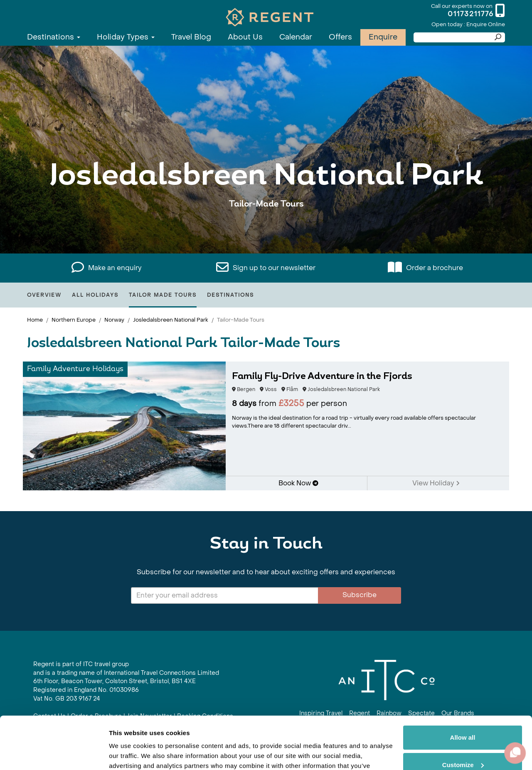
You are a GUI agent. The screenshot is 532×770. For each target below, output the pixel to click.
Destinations (54, 37)
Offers (340, 37)
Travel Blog (191, 37)
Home (35, 320)
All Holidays (95, 295)
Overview (44, 295)
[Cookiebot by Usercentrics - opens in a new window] (54, 754)
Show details (128, 754)
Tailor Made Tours (163, 295)
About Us (245, 37)
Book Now (298, 483)
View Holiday (436, 483)
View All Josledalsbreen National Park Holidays (266, 230)
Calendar (296, 37)
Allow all (463, 693)
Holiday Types (126, 37)
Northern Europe (74, 320)
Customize (463, 720)
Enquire (383, 37)
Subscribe (360, 595)
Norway (114, 320)
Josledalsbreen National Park (171, 320)
